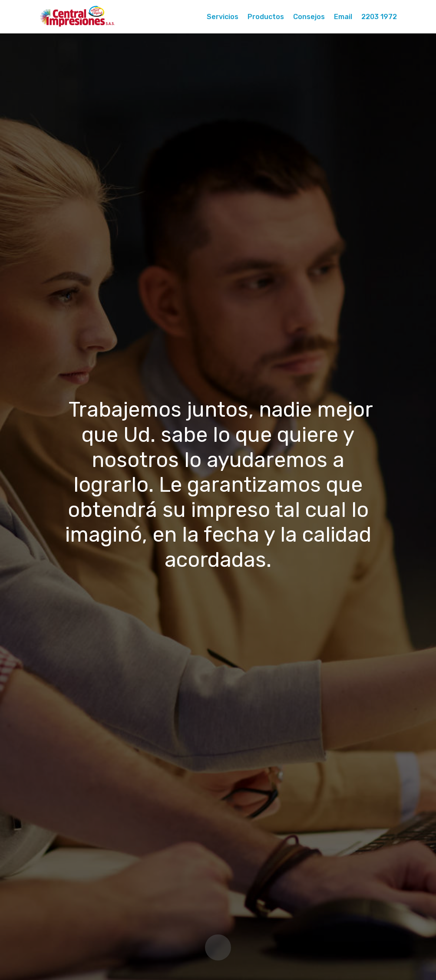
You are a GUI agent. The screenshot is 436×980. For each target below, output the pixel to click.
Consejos (309, 17)
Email (343, 17)
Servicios (223, 17)
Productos (266, 17)
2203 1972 (379, 17)
